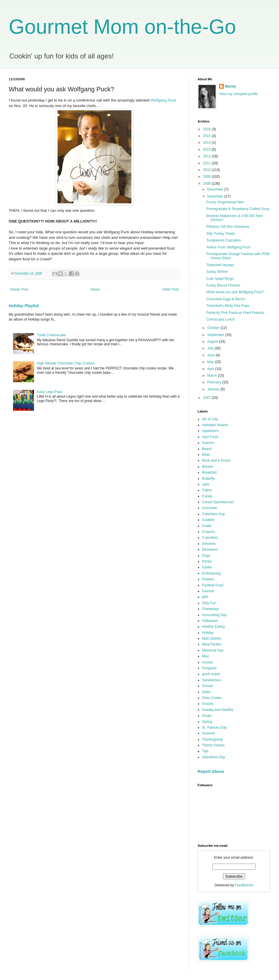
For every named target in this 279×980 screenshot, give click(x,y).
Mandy (230, 86)
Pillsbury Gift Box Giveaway (228, 227)
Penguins (209, 668)
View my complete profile (238, 94)
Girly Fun (209, 603)
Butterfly (208, 479)
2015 (208, 136)
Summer (209, 733)
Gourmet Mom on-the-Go (122, 27)
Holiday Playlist (24, 306)
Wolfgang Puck (163, 100)
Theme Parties (213, 745)
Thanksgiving (212, 739)
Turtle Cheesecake (51, 335)
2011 (208, 163)
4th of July (210, 419)
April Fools (210, 437)
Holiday (208, 633)
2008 (208, 184)
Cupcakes (210, 538)
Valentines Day (214, 757)
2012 (208, 156)
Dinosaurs (210, 549)
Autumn (208, 443)
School (207, 686)
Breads (208, 467)
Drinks (207, 561)
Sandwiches (211, 680)
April (211, 369)
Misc (206, 656)
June (211, 355)
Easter (207, 567)
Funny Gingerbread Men (225, 202)
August (213, 342)
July (211, 348)
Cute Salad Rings (220, 279)
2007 (208, 398)
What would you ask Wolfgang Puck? (235, 292)
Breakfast (209, 472)
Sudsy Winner (217, 272)
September (216, 335)
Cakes (207, 490)
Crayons (209, 532)
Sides (206, 692)
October (214, 328)
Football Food (213, 585)
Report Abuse (211, 771)
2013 (208, 150)
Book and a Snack (216, 460)
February (215, 382)
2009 (208, 177)
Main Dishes (212, 638)
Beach (207, 449)
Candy (207, 496)
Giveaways (211, 609)
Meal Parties (212, 644)
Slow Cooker (212, 698)
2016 (208, 129)
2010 (208, 170)
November (216, 196)
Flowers (208, 579)
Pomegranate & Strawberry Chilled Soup (238, 209)
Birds (206, 455)
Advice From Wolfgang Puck (228, 247)
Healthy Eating (213, 627)
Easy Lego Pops (50, 392)
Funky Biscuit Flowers (223, 285)
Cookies (208, 520)
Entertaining (211, 573)
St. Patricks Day (214, 728)
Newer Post (19, 289)
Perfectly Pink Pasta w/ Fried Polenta (235, 313)
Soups (207, 716)
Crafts (207, 526)
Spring (207, 722)
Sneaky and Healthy (218, 710)
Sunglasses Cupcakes (224, 240)
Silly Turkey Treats (221, 234)
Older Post (170, 289)
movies (208, 662)
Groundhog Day (214, 615)
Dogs (206, 556)
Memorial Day (213, 650)
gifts (205, 597)
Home (95, 289)
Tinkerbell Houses (220, 265)
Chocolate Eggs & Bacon (226, 299)
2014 (208, 143)
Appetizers (210, 431)
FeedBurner (244, 885)
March (213, 376)
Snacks (208, 704)
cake (206, 484)
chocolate (209, 508)
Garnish (208, 591)
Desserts (209, 544)
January (214, 389)
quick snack (211, 674)
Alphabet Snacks (215, 425)
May (211, 362)
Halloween (210, 621)
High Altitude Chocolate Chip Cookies (66, 363)
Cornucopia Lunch (220, 319)
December (216, 189)
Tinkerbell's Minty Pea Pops (228, 306)
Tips (205, 751)
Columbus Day (213, 514)
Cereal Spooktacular (218, 502)
